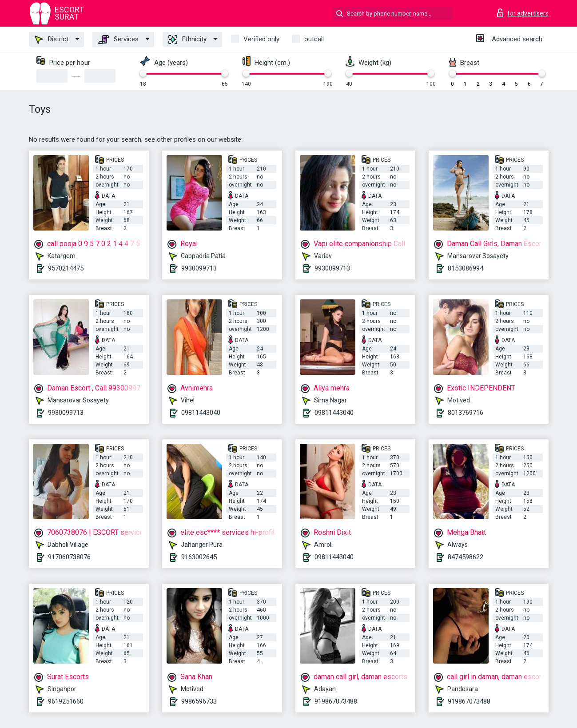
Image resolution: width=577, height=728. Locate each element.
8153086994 (466, 268)
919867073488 (336, 701)
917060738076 (69, 557)
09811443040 (201, 413)
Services (118, 40)
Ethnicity (187, 40)
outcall (314, 39)
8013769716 (466, 413)
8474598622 (466, 557)
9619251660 (66, 701)
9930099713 (199, 268)
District (52, 40)
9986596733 (199, 701)
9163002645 (199, 557)
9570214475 (66, 268)
